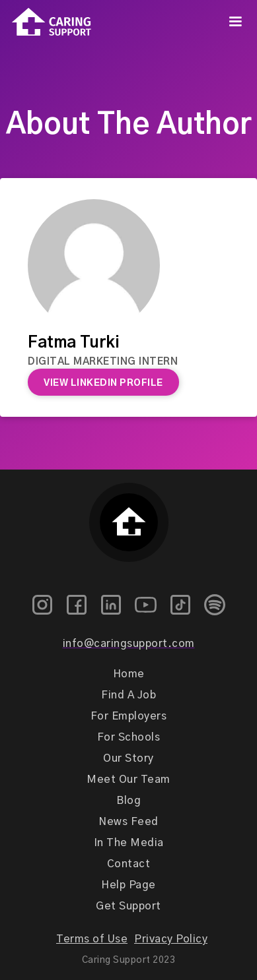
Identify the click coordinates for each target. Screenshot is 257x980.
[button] (235, 22)
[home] (46, 22)
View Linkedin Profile (103, 383)
